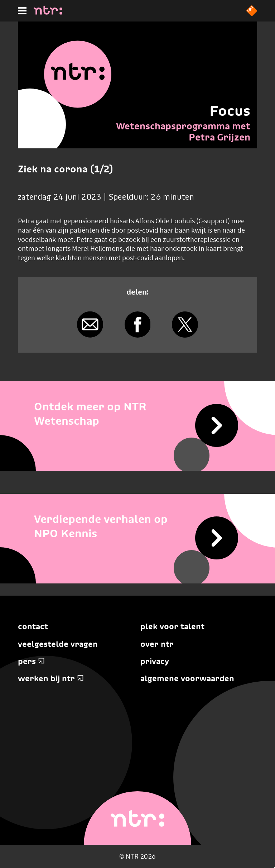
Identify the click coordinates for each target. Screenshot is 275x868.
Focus (230, 111)
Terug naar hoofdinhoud (274, 867)
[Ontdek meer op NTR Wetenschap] (137, 414)
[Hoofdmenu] (22, 11)
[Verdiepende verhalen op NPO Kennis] (137, 527)
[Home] (48, 13)
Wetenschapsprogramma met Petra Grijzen (183, 132)
